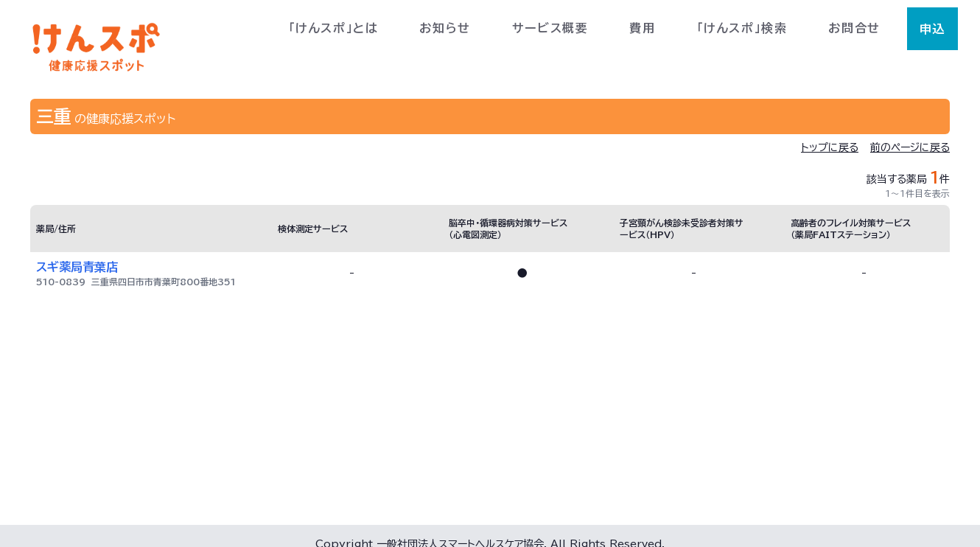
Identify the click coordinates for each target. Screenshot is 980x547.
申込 (932, 29)
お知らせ (445, 28)
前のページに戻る (910, 147)
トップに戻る (830, 147)
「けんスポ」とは (334, 28)
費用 (642, 28)
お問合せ (854, 28)
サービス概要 (550, 28)
